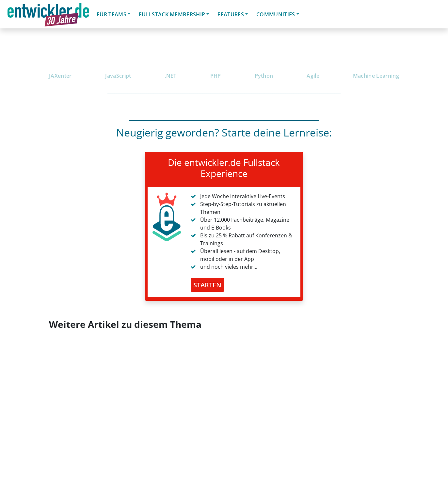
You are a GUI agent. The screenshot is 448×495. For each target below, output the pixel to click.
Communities (276, 14)
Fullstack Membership (172, 14)
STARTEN (207, 285)
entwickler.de (48, 15)
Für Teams (112, 14)
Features (231, 14)
